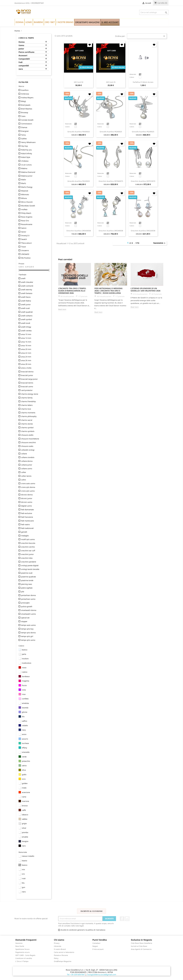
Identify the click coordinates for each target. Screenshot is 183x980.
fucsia (24, 685)
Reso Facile (20, 946)
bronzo (25, 806)
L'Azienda (58, 946)
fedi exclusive (27, 513)
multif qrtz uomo (28, 539)
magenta (26, 681)
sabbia (25, 819)
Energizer (25, 131)
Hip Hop (24, 146)
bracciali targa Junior (29, 379)
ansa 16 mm (26, 342)
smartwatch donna (29, 610)
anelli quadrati (27, 312)
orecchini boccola (28, 543)
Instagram (127, 919)
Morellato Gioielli (28, 206)
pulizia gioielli (27, 606)
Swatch (24, 239)
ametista (25, 703)
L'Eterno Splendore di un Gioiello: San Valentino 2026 (145, 290)
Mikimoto (25, 194)
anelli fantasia (27, 293)
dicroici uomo (27, 502)
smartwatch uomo (28, 614)
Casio (23, 116)
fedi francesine (27, 517)
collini (24, 480)
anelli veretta (26, 331)
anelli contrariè (27, 286)
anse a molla (26, 368)
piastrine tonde (27, 580)
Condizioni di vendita (24, 958)
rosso (24, 668)
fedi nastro (25, 524)
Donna (22, 42)
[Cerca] (154, 12)
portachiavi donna (28, 595)
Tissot (23, 247)
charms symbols (28, 431)
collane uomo (27, 469)
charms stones (27, 424)
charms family (27, 398)
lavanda (25, 708)
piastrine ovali (27, 573)
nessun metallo (28, 856)
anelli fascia (26, 297)
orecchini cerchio (28, 547)
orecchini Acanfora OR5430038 (79, 231)
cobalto (25, 725)
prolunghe (25, 603)
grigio (24, 823)
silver (24, 828)
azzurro (25, 739)
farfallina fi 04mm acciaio (143, 82)
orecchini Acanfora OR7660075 (111, 181)
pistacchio (26, 761)
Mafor (24, 180)
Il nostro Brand (60, 949)
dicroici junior (27, 498)
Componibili (24, 59)
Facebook (122, 919)
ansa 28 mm (26, 364)
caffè (24, 810)
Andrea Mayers (27, 98)
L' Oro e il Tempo (22, 961)
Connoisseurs (27, 124)
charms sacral (27, 420)
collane (24, 454)
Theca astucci (26, 243)
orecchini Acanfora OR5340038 (111, 231)
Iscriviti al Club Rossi (91, 911)
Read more (62, 309)
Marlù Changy (27, 187)
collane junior (27, 465)
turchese (25, 743)
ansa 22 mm (26, 353)
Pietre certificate (26, 52)
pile (23, 592)
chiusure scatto (27, 446)
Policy (56, 958)
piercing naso (27, 584)
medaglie (25, 536)
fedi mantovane (27, 521)
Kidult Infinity (27, 153)
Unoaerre (25, 250)
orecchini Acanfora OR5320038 (143, 231)
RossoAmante (27, 224)
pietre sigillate (27, 588)
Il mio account (98, 949)
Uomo (21, 45)
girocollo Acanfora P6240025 (143, 132)
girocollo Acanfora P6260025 (111, 132)
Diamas (24, 127)
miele (24, 788)
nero (21, 69)
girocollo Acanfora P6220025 (79, 181)
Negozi (95, 946)
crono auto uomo (28, 483)
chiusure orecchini (28, 442)
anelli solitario (27, 316)
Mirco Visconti (27, 202)
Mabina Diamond (28, 172)
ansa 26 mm (26, 360)
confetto (25, 699)
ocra (24, 779)
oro (23, 874)
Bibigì (23, 101)
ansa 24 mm (26, 357)
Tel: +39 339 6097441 (76, 975)
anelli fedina (26, 301)
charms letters (27, 405)
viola (24, 690)
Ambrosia (25, 94)
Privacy (57, 943)
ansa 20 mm (26, 349)
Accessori (23, 56)
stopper (24, 621)
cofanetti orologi (28, 450)
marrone (25, 801)
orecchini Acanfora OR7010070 (143, 181)
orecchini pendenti (29, 562)
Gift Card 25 (111, 82)
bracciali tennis (27, 383)
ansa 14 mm (26, 338)
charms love (26, 409)
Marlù (24, 183)
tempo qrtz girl (27, 636)
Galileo (24, 139)
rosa (24, 694)
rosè (24, 878)
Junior (21, 49)
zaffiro (25, 721)
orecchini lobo (27, 558)
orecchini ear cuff (28, 551)
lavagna (25, 841)
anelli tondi (26, 323)
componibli (24, 66)
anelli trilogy (26, 327)
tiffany (25, 748)
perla (24, 654)
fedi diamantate (27, 510)
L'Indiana (25, 161)
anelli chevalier (27, 282)
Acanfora (25, 90)
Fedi (21, 62)
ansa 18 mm (26, 345)
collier (24, 472)
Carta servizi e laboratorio (64, 952)
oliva (24, 770)
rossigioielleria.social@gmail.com (101, 975)
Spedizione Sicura (22, 949)
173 (137, 243)
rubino (25, 672)
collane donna (27, 461)
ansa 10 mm (26, 334)
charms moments (28, 413)
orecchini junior (27, 554)
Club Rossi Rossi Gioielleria (142, 943)
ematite (25, 837)
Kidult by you (26, 150)
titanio (25, 861)
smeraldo (26, 752)
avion (24, 734)
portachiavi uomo (28, 599)
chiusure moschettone (30, 439)
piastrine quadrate (28, 577)
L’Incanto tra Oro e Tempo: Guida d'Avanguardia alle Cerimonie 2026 (72, 291)
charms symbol (27, 427)
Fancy (23, 135)
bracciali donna (27, 372)
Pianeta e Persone (61, 955)
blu (23, 716)
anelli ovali (25, 308)
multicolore (27, 663)
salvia (24, 765)
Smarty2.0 (25, 235)
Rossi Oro (25, 221)
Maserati (25, 191)
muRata (24, 209)
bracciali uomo (27, 386)
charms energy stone (30, 394)
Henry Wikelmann (28, 142)
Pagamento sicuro (22, 952)
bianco (25, 650)
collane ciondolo (28, 457)
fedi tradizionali (27, 528)
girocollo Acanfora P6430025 (79, 132)
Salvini (24, 228)
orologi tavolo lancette (30, 569)
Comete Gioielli (27, 120)
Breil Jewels (26, 105)
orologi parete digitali (30, 565)
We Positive (26, 258)
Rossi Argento (27, 217)
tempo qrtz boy (27, 629)
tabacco (25, 815)
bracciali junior (27, 375)
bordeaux (26, 676)
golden (25, 783)
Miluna (24, 198)
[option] (75, 287)
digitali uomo (26, 506)
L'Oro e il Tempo (26, 38)
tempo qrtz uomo (28, 640)
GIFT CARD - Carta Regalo (25, 955)
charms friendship (28, 401)
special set (25, 618)
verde (24, 757)
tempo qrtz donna (28, 633)
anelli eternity (27, 290)
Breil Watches (27, 109)
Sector (24, 232)
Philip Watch (26, 213)
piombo (25, 832)
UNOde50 (25, 254)
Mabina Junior (27, 176)
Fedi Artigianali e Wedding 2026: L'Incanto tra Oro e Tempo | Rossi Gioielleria (108, 291)
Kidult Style (26, 157)
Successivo (160, 243)
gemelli (24, 532)
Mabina (24, 168)
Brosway (25, 112)
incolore (25, 659)
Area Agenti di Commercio (141, 949)
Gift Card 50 (79, 82)
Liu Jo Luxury (26, 165)
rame (24, 797)
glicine (25, 712)
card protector (27, 390)
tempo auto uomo (28, 625)
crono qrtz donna (28, 487)
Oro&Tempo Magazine (63, 961)
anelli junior (26, 304)
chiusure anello (27, 435)
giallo (24, 774)
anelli (23, 278)
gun (24, 887)
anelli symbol (26, 319)
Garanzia (19, 943)
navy (24, 730)
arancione (26, 792)
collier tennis (26, 476)
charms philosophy (29, 416)
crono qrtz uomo (28, 491)
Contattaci (96, 943)
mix (23, 869)
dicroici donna (27, 495)
